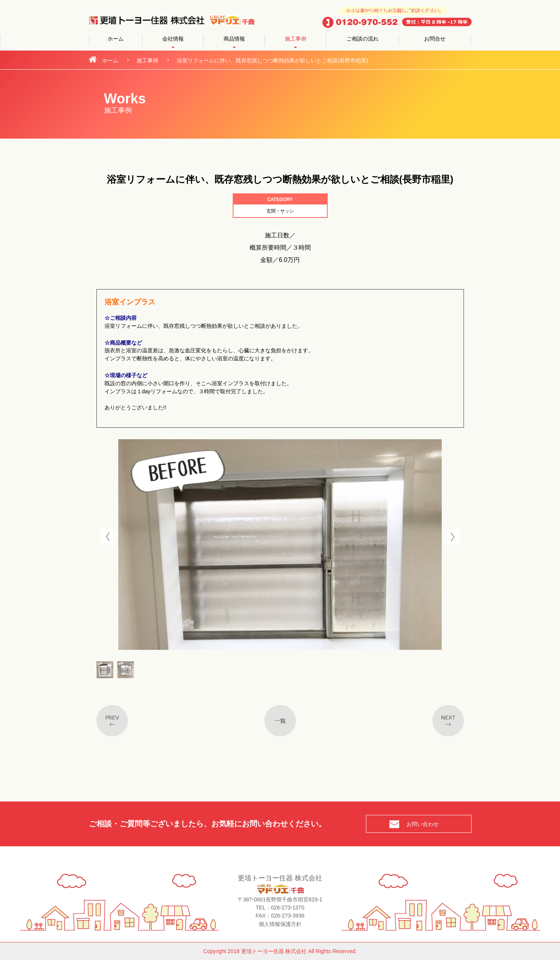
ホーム (116, 39)
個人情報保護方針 (280, 924)
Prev (108, 537)
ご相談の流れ (362, 39)
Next (452, 537)
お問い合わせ (423, 824)
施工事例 (296, 39)
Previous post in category (112, 721)
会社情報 (173, 39)
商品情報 (234, 39)
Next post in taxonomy (448, 721)
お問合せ (435, 39)
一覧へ (280, 721)
